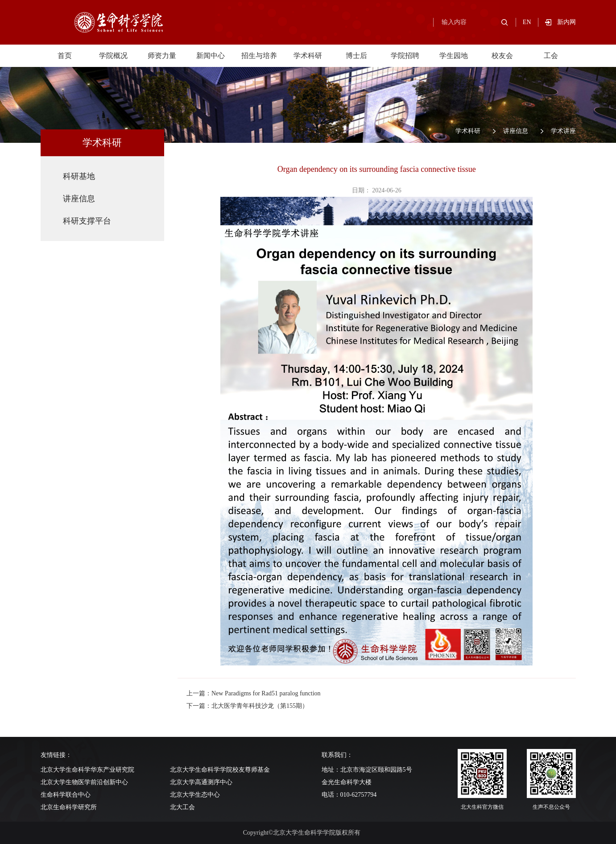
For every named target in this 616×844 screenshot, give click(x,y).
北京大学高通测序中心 (201, 782)
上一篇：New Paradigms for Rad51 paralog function (254, 693)
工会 (551, 56)
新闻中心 (211, 56)
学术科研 (308, 56)
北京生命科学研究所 (69, 807)
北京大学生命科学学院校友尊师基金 (220, 770)
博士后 (356, 56)
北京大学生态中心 (195, 795)
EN (527, 22)
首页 (65, 56)
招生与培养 (259, 56)
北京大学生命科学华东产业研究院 (87, 770)
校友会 (502, 56)
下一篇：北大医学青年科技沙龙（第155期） (247, 706)
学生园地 (454, 56)
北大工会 (182, 807)
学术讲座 (563, 131)
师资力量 (162, 56)
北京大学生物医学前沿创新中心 (84, 782)
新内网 (566, 22)
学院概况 (113, 56)
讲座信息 (516, 131)
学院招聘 (405, 56)
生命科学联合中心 (66, 795)
